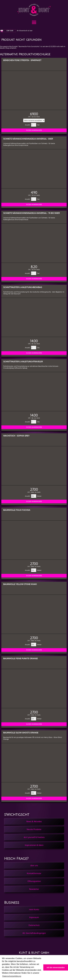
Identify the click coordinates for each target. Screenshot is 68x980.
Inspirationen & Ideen (34, 845)
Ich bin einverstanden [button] (56, 968)
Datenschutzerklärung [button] (12, 976)
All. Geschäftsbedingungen (34, 933)
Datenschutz (34, 925)
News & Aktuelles (34, 821)
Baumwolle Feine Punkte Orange (21, 658)
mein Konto (34, 909)
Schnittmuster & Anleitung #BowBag (23, 287)
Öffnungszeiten (34, 881)
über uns (34, 865)
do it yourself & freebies (34, 837)
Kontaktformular (34, 873)
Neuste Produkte (34, 829)
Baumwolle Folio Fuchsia (17, 510)
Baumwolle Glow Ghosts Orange (21, 733)
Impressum (34, 917)
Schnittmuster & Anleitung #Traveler (23, 361)
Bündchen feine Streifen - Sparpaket (22, 60)
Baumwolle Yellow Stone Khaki (20, 584)
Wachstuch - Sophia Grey (16, 436)
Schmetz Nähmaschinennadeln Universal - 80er (28, 139)
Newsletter (34, 889)
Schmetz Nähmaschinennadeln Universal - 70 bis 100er (32, 213)
